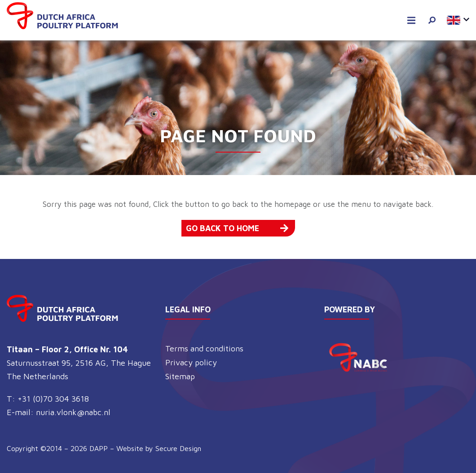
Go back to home (237, 228)
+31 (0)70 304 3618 (53, 399)
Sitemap (180, 376)
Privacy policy (191, 362)
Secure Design (178, 448)
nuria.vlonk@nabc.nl (73, 412)
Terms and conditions (204, 348)
